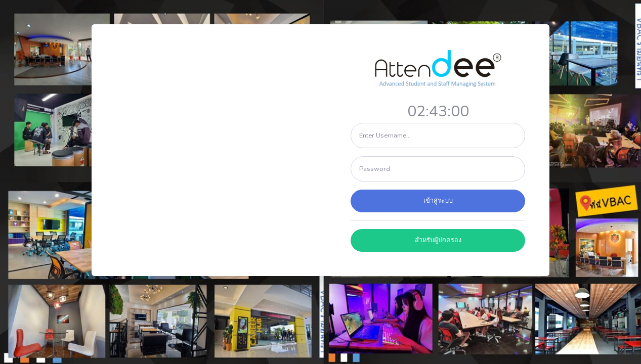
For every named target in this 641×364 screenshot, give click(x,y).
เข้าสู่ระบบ (438, 201)
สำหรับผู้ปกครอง (438, 240)
